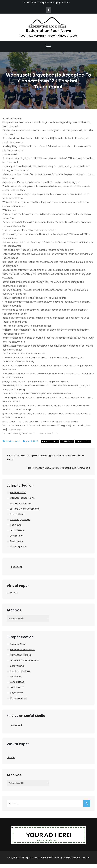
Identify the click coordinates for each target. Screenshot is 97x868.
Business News (18, 492)
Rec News (15, 525)
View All (11, 758)
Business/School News (22, 498)
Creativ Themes (81, 858)
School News (17, 530)
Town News (67, 441)
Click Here (12, 593)
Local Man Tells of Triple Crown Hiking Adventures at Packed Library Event (46, 457)
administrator (13, 441)
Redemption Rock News (48, 31)
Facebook (15, 566)
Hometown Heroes (20, 503)
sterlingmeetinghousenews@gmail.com (46, 3)
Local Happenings (50, 441)
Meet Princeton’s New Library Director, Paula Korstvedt (57, 468)
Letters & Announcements (25, 509)
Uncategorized (83, 441)
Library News (17, 514)
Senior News (17, 536)
